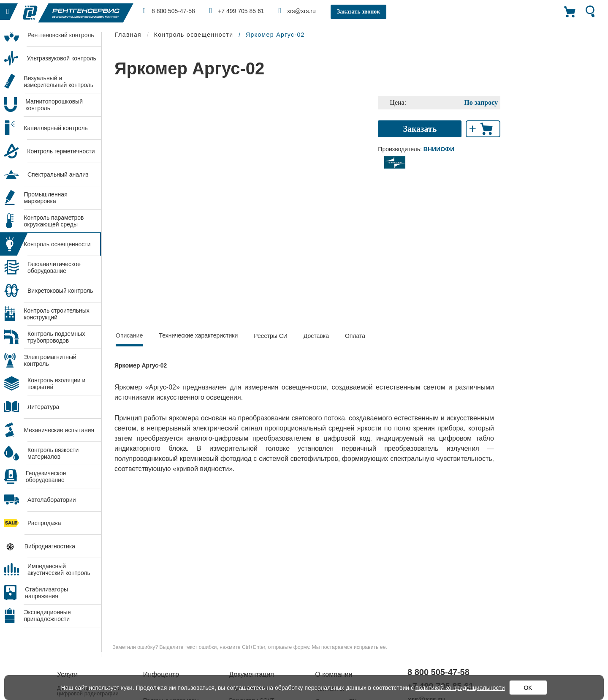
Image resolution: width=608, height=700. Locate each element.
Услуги (67, 674)
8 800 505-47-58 (169, 11)
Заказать (420, 129)
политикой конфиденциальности (460, 688)
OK (528, 688)
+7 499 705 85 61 (237, 11)
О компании (334, 674)
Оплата (355, 336)
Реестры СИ (271, 336)
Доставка (316, 336)
